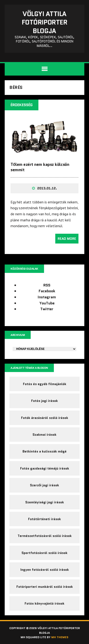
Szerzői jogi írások (45, 485)
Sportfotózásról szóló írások (44, 553)
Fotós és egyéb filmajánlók (45, 384)
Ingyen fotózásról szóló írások (45, 570)
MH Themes (60, 637)
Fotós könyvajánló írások (44, 603)
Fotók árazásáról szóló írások (45, 418)
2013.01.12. (47, 188)
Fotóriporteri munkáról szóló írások (45, 587)
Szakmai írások (44, 435)
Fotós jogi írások (44, 401)
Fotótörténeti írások (44, 519)
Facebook (47, 291)
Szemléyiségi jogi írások (45, 502)
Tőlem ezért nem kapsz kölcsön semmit (40, 167)
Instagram (47, 297)
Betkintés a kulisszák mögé (44, 451)
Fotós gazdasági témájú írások (45, 468)
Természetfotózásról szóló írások (45, 536)
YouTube (47, 303)
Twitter (47, 309)
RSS (47, 285)
